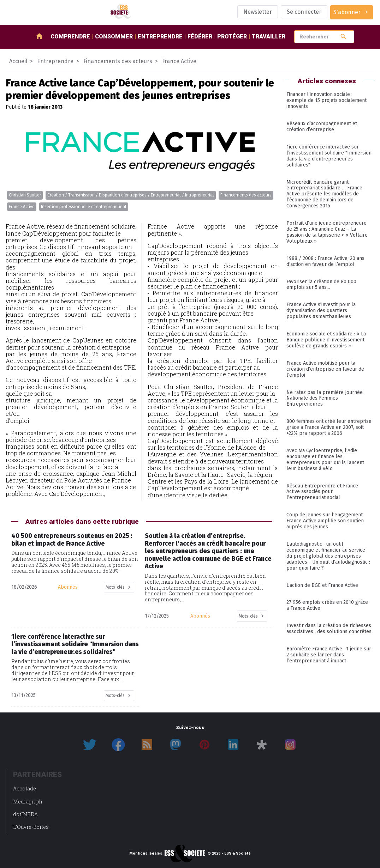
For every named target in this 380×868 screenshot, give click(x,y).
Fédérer (200, 37)
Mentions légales (146, 854)
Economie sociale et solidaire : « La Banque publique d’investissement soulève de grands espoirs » (326, 340)
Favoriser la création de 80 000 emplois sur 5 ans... (321, 285)
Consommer (114, 37)
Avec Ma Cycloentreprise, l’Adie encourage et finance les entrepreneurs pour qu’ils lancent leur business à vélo (325, 460)
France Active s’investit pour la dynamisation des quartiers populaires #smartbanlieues (321, 311)
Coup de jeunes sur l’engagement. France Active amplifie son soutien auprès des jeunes (325, 521)
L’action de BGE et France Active (322, 585)
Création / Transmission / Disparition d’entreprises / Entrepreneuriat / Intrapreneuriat (131, 195)
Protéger (232, 37)
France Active (22, 207)
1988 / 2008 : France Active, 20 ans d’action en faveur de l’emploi (325, 261)
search (343, 37)
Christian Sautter (25, 195)
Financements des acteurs (246, 195)
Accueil (18, 61)
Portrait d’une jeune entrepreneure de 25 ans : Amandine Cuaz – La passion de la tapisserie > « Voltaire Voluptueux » (327, 232)
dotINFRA (25, 814)
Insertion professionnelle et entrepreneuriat (84, 207)
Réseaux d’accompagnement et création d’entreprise (322, 127)
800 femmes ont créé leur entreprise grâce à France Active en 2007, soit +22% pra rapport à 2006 (329, 427)
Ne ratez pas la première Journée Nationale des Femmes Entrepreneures (325, 398)
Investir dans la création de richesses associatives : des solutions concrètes (329, 629)
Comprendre (70, 37)
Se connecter (304, 12)
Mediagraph (28, 802)
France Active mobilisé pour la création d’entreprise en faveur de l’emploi (325, 369)
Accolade (25, 788)
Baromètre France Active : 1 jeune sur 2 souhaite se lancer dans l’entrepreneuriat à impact (329, 655)
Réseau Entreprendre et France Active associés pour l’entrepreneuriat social (322, 492)
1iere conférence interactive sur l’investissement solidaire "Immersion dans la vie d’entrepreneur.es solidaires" (329, 156)
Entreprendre (160, 37)
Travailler (269, 37)
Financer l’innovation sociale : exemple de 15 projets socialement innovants (326, 100)
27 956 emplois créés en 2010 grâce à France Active (327, 605)
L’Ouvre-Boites (31, 827)
